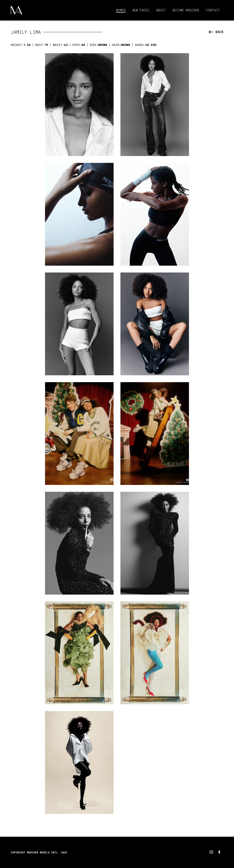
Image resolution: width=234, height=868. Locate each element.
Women (121, 10)
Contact (213, 10)
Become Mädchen (186, 10)
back (216, 32)
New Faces (141, 10)
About (161, 10)
